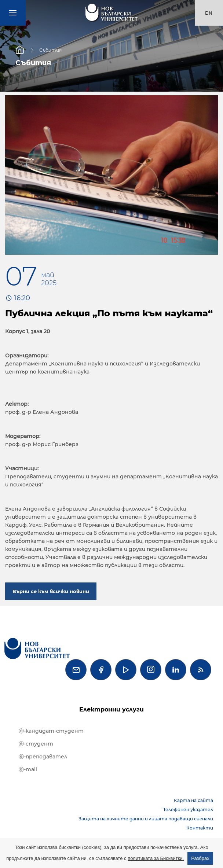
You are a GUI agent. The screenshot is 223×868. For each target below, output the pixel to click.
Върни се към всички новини (51, 591)
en (209, 13)
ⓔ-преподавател (43, 757)
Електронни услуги (111, 709)
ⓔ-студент (36, 744)
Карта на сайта (193, 800)
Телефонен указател (188, 810)
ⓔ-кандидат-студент (51, 731)
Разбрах (200, 858)
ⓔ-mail (28, 769)
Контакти (200, 828)
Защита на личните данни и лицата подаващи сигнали (146, 819)
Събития (50, 50)
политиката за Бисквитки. (156, 858)
